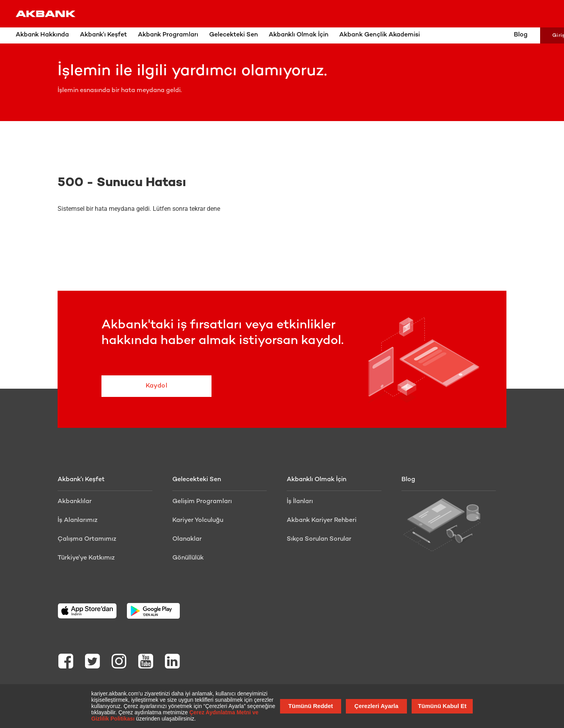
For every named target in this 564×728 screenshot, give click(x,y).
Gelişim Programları (202, 502)
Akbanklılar (75, 502)
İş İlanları (300, 502)
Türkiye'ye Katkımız (86, 558)
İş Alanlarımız (78, 521)
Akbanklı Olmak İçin (316, 480)
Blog (496, 35)
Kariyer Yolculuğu (198, 521)
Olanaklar (187, 539)
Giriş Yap (540, 36)
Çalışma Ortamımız (87, 539)
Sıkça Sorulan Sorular (319, 539)
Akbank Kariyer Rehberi (322, 521)
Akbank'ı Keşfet (81, 480)
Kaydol (151, 386)
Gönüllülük (188, 558)
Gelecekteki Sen (197, 480)
